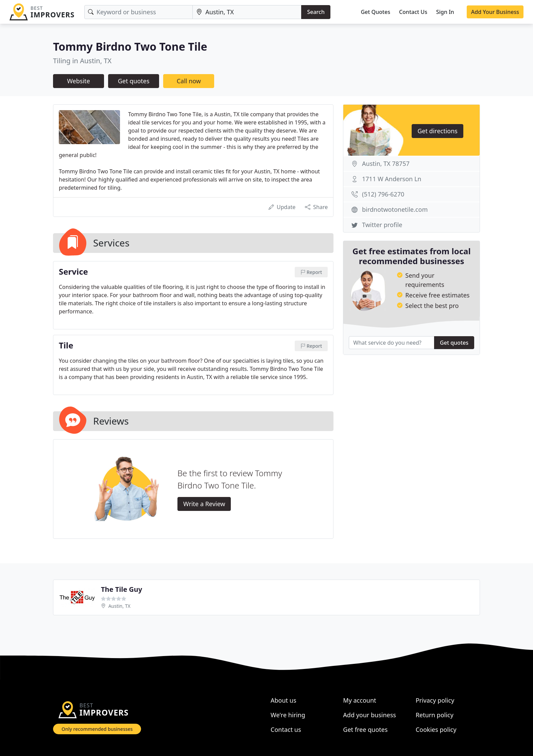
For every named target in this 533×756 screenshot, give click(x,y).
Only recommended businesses (97, 729)
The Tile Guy (122, 589)
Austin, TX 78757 (386, 164)
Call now (189, 81)
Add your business (369, 715)
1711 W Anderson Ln (392, 179)
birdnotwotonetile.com (395, 209)
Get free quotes (365, 729)
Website (79, 81)
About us (283, 700)
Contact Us (413, 12)
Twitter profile (382, 225)
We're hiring (288, 715)
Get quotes (134, 81)
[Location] (247, 12)
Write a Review (204, 504)
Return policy (435, 715)
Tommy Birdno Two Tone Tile (130, 46)
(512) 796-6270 (383, 194)
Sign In (445, 12)
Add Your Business (495, 12)
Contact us (286, 729)
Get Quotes (375, 12)
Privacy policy (435, 700)
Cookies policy (436, 729)
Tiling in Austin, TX (82, 61)
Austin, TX (119, 606)
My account (359, 700)
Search (316, 12)
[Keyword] (139, 12)
